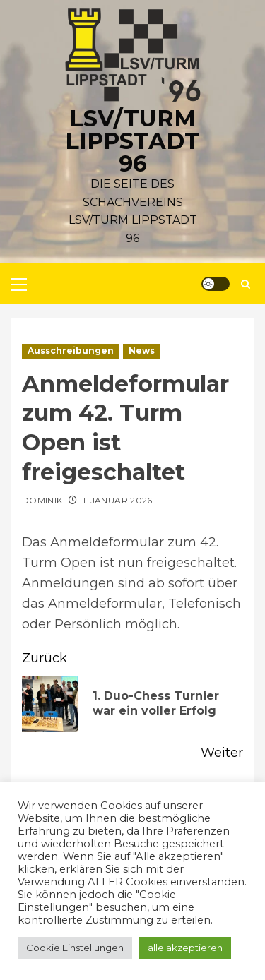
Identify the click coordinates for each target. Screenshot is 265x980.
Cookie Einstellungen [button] (75, 948)
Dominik (42, 500)
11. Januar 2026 (116, 500)
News (142, 351)
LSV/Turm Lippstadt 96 (132, 141)
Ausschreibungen (71, 351)
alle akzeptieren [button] (185, 948)
